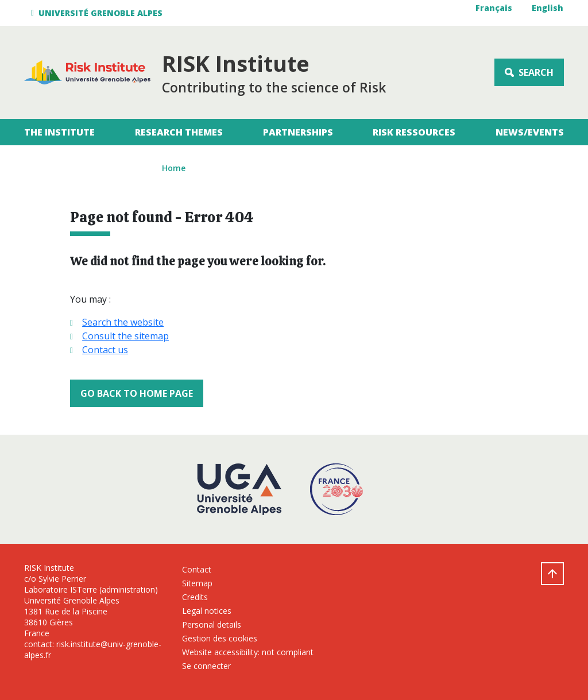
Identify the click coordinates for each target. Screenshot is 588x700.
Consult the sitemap (125, 336)
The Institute (59, 132)
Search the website (123, 322)
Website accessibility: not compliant (248, 652)
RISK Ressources (414, 132)
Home (174, 168)
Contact (197, 569)
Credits (195, 597)
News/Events (530, 132)
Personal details (212, 624)
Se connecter (206, 666)
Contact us (105, 350)
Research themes (179, 132)
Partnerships (298, 132)
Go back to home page (137, 393)
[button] (98, 13)
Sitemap (197, 583)
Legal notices (207, 611)
